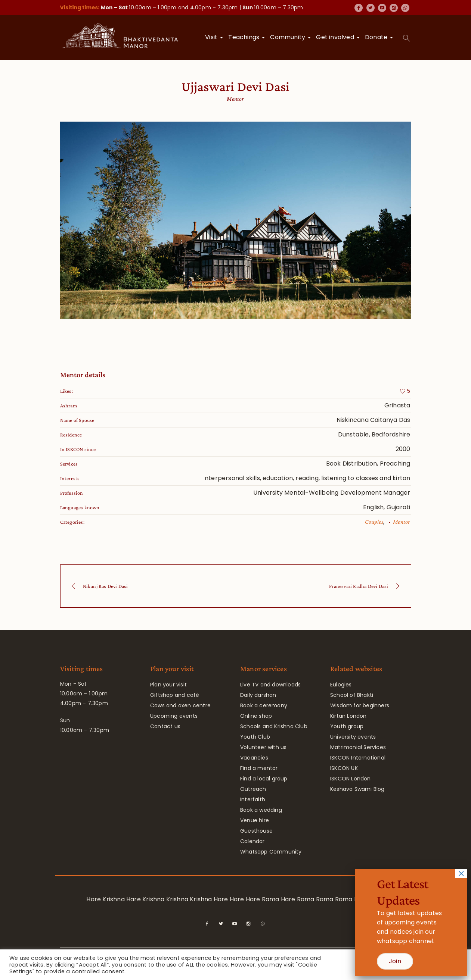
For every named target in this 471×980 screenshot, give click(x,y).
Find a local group (264, 779)
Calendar (252, 841)
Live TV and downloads (270, 685)
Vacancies (254, 758)
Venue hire (255, 820)
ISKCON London (351, 779)
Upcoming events (174, 716)
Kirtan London (348, 716)
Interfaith (253, 799)
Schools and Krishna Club (274, 726)
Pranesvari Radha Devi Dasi (359, 586)
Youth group (347, 726)
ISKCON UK (344, 768)
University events (353, 737)
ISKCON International (358, 758)
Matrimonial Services (358, 747)
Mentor (402, 522)
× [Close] (461, 873)
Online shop (256, 716)
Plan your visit (168, 685)
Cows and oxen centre (180, 705)
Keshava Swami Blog (357, 789)
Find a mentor (259, 768)
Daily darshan (258, 695)
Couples (374, 522)
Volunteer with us (263, 747)
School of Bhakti (352, 695)
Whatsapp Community (271, 852)
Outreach (253, 789)
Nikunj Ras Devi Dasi (106, 586)
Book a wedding (261, 810)
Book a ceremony (264, 705)
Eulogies (341, 685)
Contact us (165, 726)
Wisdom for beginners (360, 705)
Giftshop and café (175, 695)
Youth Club (255, 737)
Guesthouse (256, 831)
